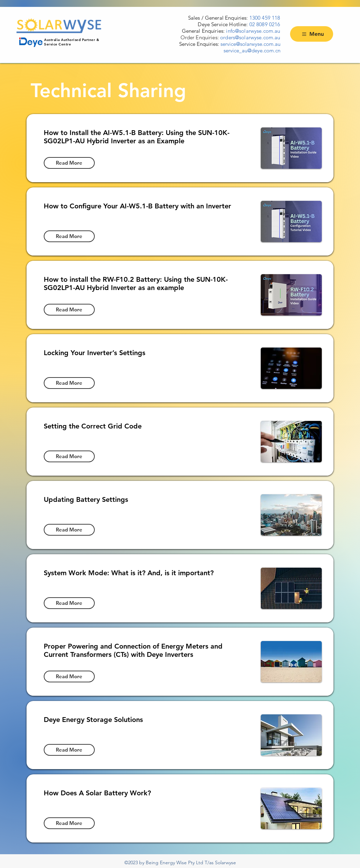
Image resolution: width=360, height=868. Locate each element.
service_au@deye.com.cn (252, 50)
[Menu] (312, 34)
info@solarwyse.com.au (253, 31)
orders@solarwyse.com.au (250, 37)
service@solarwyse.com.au (250, 44)
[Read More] (69, 163)
